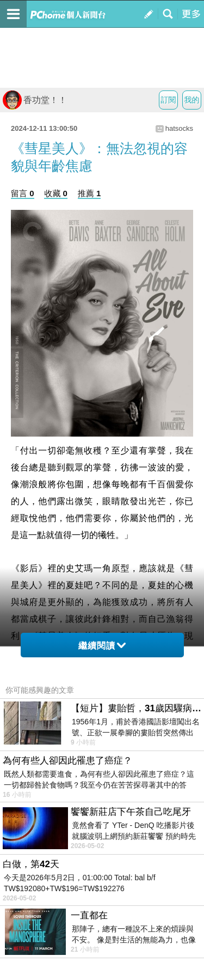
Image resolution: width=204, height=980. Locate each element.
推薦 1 (89, 193)
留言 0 (23, 193)
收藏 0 (56, 193)
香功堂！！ (35, 100)
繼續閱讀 (102, 646)
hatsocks (179, 128)
